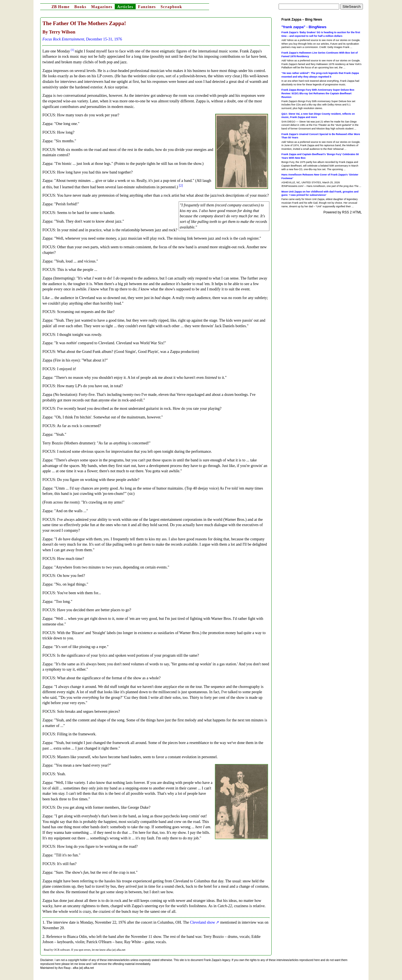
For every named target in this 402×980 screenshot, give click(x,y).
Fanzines (147, 7)
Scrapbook (171, 7)
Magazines (102, 7)
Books (80, 7)
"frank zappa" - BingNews (304, 27)
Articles (125, 7)
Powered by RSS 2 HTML (343, 212)
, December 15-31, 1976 (82, 39)
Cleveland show (203, 922)
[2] (181, 186)
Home (60, 7)
